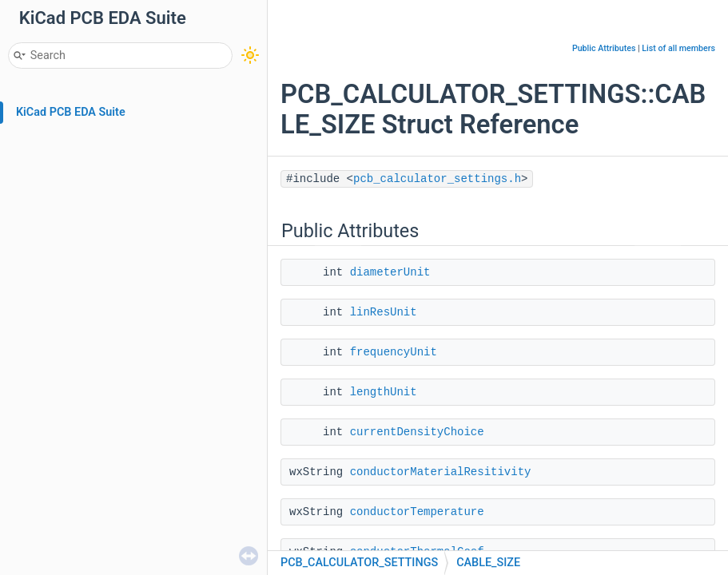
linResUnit (384, 312)
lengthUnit (384, 392)
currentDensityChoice (417, 432)
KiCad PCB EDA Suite (71, 112)
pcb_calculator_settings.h (437, 179)
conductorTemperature (417, 512)
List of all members (678, 48)
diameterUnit (390, 272)
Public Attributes (604, 48)
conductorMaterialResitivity (441, 472)
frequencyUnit (394, 352)
